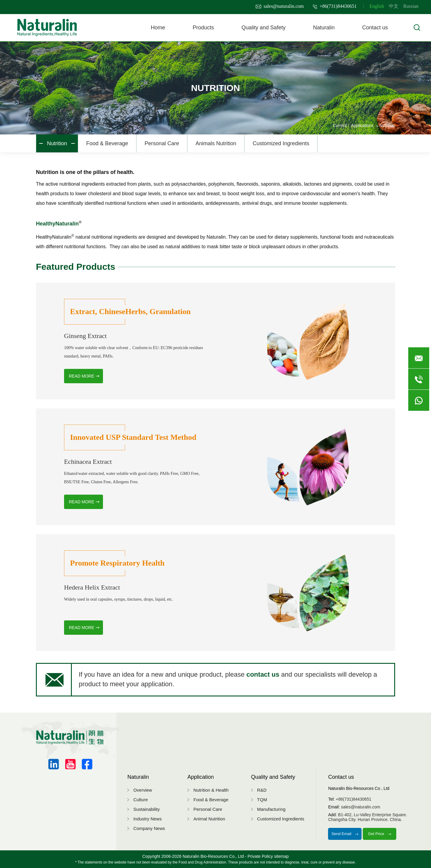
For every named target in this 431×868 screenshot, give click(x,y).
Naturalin (324, 28)
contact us (264, 674)
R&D (262, 790)
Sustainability (146, 809)
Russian (411, 6)
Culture (140, 800)
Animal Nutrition (209, 819)
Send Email (345, 834)
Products (203, 28)
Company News (149, 828)
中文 (394, 6)
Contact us (375, 28)
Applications (362, 125)
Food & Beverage (107, 143)
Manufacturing (271, 809)
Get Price (380, 834)
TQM (262, 800)
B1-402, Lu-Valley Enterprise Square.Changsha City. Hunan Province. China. (368, 817)
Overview (143, 790)
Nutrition (57, 143)
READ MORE (82, 376)
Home (158, 28)
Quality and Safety (264, 28)
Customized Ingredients (281, 143)
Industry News (147, 819)
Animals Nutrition (216, 143)
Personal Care (162, 143)
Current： (342, 125)
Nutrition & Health (211, 790)
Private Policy (260, 856)
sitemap (281, 856)
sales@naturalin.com (280, 6)
